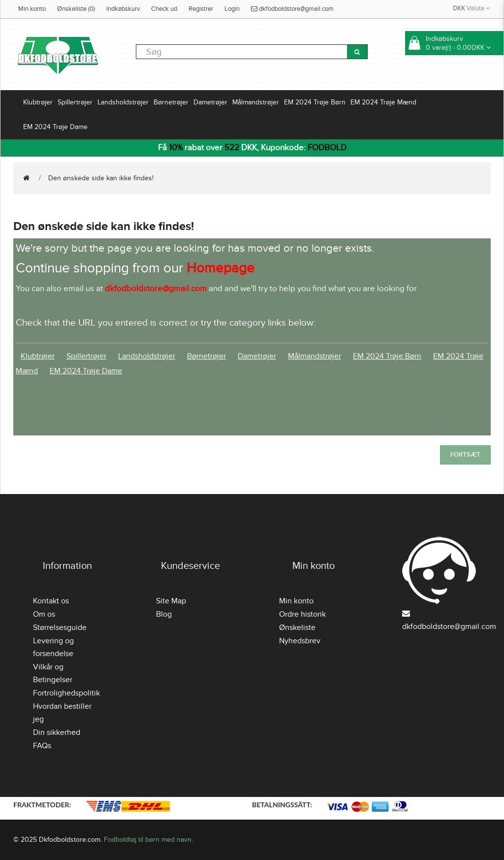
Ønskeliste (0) (76, 9)
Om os (44, 614)
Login (232, 9)
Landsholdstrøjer (123, 102)
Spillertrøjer (75, 102)
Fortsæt (465, 455)
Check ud (164, 9)
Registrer (201, 9)
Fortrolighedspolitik (66, 693)
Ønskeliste (297, 628)
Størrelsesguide (60, 628)
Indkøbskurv (123, 9)
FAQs (42, 746)
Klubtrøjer (38, 102)
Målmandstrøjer (256, 102)
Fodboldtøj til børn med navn (148, 840)
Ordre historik (302, 614)
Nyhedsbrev (300, 641)
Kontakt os (51, 601)
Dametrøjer (210, 102)
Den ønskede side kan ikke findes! (101, 178)
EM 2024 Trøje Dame (55, 127)
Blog (164, 614)
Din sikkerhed (57, 732)
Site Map (171, 601)
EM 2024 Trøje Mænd (383, 102)
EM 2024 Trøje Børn (315, 102)
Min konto (32, 9)
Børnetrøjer (171, 102)
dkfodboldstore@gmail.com (292, 9)
